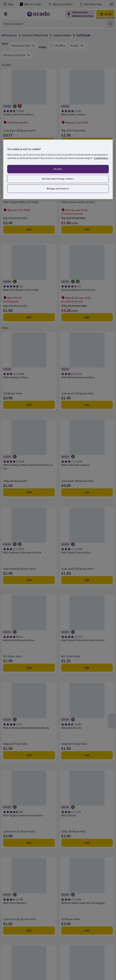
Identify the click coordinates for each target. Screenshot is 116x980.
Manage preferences (58, 189)
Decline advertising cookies (58, 179)
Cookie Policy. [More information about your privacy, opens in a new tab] (101, 158)
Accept (58, 169)
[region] (58, 169)
